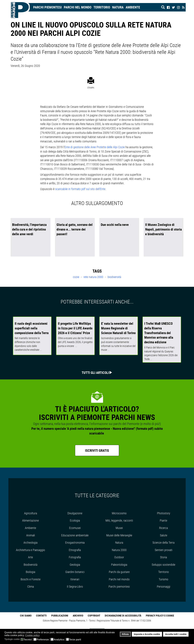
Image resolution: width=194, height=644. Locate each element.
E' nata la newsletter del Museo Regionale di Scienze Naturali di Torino (118, 328)
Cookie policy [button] (32, 635)
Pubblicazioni (60, 616)
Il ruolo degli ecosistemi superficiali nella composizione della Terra (32, 328)
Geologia (75, 565)
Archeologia (30, 542)
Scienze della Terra (163, 542)
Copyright (94, 616)
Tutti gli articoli (95, 373)
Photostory (164, 513)
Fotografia (75, 557)
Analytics (59, 640)
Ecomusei (75, 528)
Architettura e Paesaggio (30, 550)
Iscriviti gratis (97, 450)
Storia (163, 557)
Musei (119, 528)
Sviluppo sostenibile (163, 565)
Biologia (30, 572)
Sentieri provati (164, 550)
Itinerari (75, 579)
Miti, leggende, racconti (119, 520)
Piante (163, 520)
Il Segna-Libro (75, 586)
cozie (76, 277)
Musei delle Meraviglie (119, 535)
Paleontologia (119, 565)
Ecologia (75, 520)
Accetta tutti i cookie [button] (176, 634)
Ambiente (133, 7)
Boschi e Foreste (31, 579)
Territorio (102, 7)
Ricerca (163, 528)
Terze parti (75, 640)
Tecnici (28, 640)
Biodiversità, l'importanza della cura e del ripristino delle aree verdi (29, 229)
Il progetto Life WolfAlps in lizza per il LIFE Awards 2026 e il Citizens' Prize (75, 328)
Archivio (78, 616)
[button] (42, 636)
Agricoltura (31, 513)
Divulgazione (75, 513)
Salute (164, 535)
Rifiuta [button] (125, 634)
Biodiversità (30, 565)
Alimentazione (30, 520)
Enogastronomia (75, 542)
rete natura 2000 (94, 277)
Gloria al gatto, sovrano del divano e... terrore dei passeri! (75, 229)
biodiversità (114, 277)
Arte (30, 557)
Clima (31, 586)
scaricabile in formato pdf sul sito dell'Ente (80, 189)
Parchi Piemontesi (47, 7)
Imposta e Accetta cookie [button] (147, 634)
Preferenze (43, 640)
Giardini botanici (75, 572)
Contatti (41, 616)
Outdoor (119, 557)
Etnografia (75, 550)
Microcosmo (119, 513)
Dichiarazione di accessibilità (123, 616)
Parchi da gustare (119, 572)
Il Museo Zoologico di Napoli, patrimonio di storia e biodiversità (163, 229)
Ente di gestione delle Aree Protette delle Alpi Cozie (95, 147)
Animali (31, 535)
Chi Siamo (26, 616)
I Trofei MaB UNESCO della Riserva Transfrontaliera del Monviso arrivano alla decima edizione (159, 333)
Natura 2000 (119, 550)
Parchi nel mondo (78, 7)
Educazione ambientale (75, 535)
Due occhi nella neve (115, 225)
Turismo (163, 579)
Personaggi (164, 586)
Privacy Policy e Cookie (160, 616)
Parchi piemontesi (119, 586)
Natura (118, 7)
